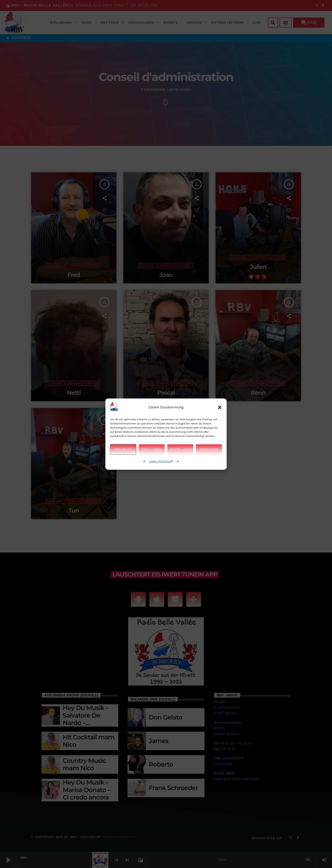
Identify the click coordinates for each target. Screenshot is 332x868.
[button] (220, 410)
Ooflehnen (152, 452)
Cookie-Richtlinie (160, 464)
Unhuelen (123, 452)
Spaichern (209, 452)
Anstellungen (182, 452)
